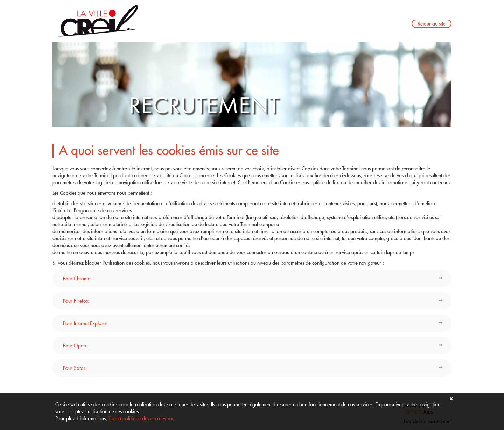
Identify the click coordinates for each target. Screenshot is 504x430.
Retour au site (432, 24)
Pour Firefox (76, 301)
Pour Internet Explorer (85, 323)
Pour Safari (75, 368)
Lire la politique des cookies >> (141, 418)
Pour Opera (75, 346)
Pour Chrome (77, 279)
